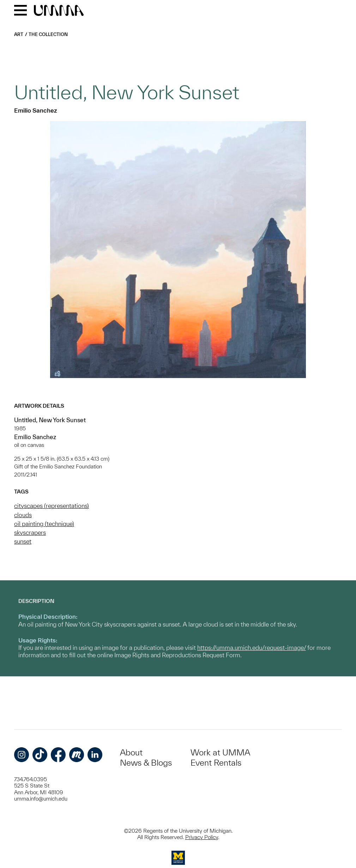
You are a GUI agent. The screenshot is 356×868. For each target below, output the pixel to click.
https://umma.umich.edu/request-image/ (252, 648)
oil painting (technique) (44, 524)
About (131, 752)
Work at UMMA (220, 752)
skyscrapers (30, 532)
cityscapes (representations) (52, 506)
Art (19, 34)
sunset (23, 541)
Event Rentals (216, 763)
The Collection (48, 34)
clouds (23, 515)
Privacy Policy (202, 837)
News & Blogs (146, 763)
